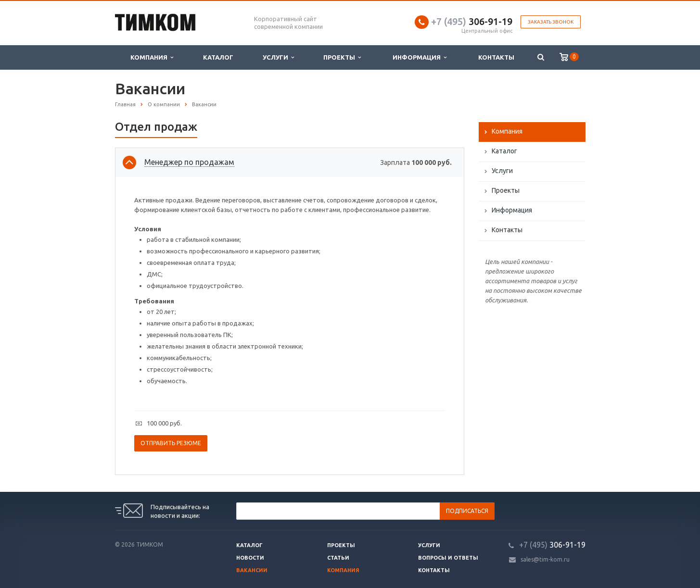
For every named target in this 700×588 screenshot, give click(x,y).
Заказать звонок (551, 22)
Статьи (338, 558)
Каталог (218, 57)
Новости (250, 558)
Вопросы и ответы (448, 558)
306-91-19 (472, 21)
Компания (152, 57)
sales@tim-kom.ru (545, 559)
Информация (420, 57)
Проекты (342, 57)
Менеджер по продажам (189, 162)
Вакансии (252, 570)
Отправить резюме (171, 443)
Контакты (496, 57)
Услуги (278, 57)
